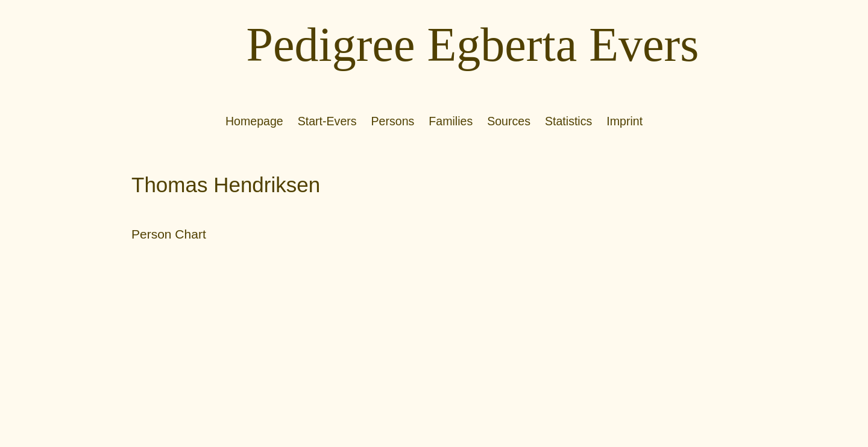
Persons (393, 121)
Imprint (624, 121)
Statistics (568, 121)
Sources (509, 121)
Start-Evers (327, 121)
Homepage (254, 121)
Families (451, 121)
